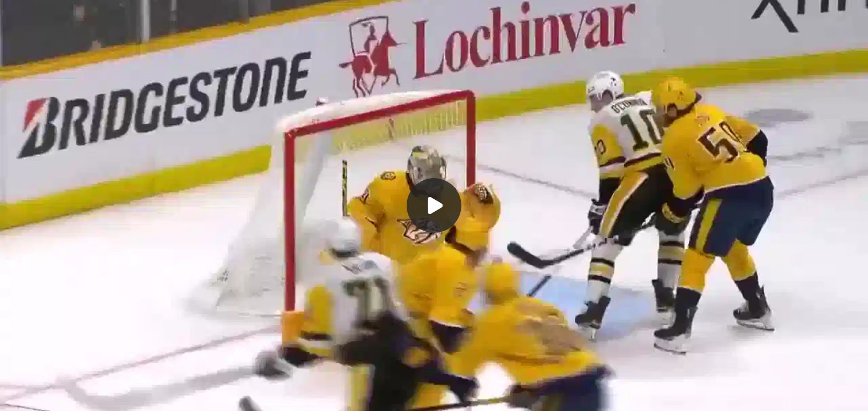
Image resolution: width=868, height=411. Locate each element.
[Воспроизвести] (434, 205)
